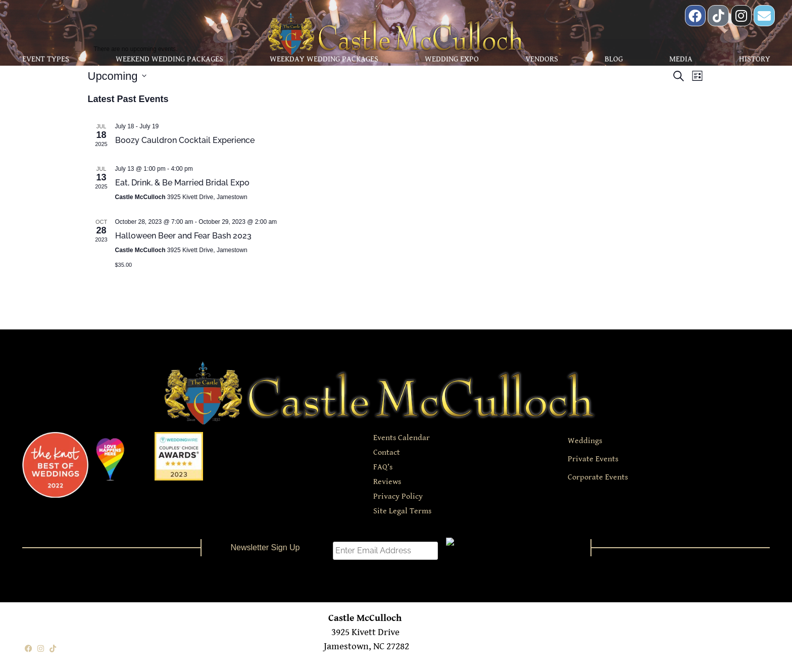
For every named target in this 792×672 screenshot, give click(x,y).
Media (681, 58)
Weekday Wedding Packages (324, 58)
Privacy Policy (398, 496)
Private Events (593, 459)
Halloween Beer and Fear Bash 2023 (183, 236)
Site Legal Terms (402, 511)
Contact (387, 452)
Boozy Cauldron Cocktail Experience (185, 140)
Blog (614, 58)
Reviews (387, 482)
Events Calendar (402, 438)
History (755, 58)
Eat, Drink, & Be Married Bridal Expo (182, 183)
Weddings (585, 441)
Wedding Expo (452, 58)
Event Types (46, 58)
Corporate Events (598, 477)
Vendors (542, 58)
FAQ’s (383, 467)
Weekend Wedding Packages (169, 58)
